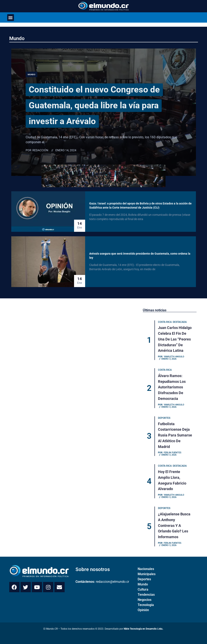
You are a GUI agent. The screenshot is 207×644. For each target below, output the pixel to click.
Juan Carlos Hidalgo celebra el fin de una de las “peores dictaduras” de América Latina (175, 339)
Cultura (143, 586)
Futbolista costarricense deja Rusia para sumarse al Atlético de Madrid (175, 433)
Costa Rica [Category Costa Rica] (165, 322)
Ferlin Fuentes (173, 451)
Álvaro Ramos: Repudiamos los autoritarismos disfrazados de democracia (172, 386)
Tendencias (146, 591)
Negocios (145, 596)
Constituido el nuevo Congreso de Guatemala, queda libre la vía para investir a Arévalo (104, 105)
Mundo (17, 38)
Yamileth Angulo (174, 356)
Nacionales (146, 565)
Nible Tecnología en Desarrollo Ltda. (143, 625)
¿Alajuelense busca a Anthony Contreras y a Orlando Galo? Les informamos (174, 522)
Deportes (144, 576)
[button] (11, 18)
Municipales (147, 571)
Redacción (40, 150)
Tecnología (146, 601)
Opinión (143, 606)
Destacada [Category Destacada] (180, 322)
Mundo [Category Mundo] (31, 74)
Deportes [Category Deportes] (164, 417)
